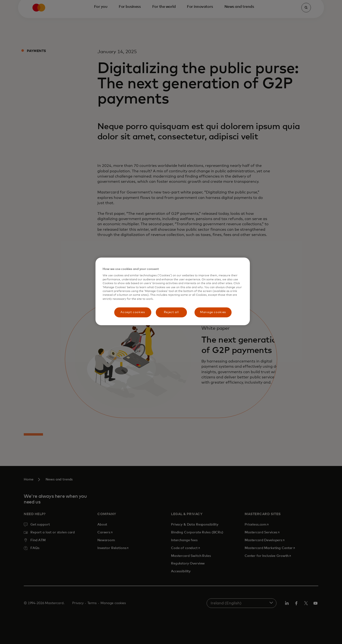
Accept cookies (133, 312)
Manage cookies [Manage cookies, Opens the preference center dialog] (213, 312)
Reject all (171, 312)
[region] (173, 291)
